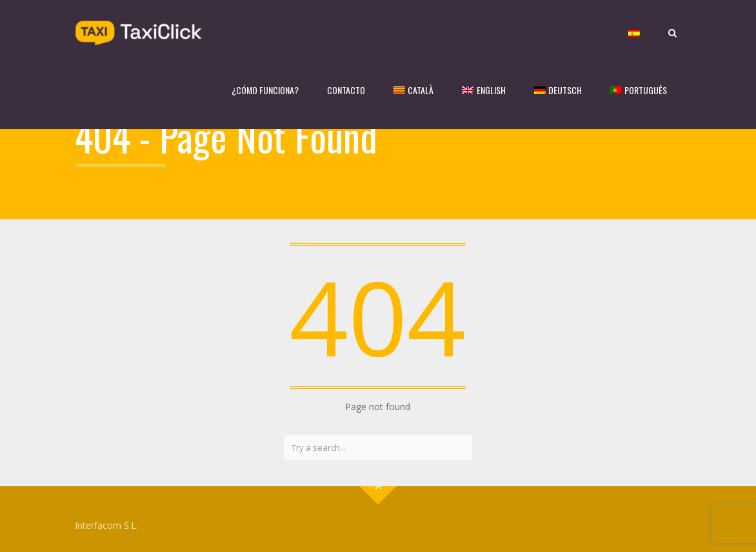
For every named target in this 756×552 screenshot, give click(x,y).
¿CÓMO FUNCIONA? (265, 90)
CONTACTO (346, 90)
